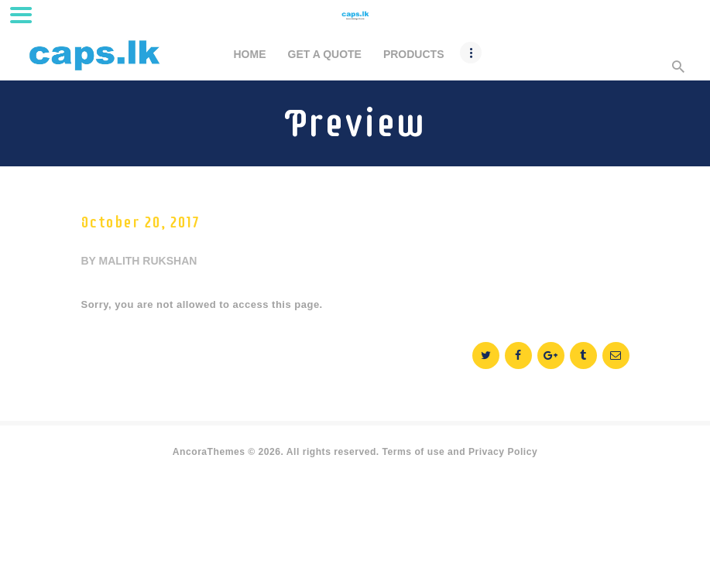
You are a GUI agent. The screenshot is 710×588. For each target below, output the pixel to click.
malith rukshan (148, 261)
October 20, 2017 (140, 222)
